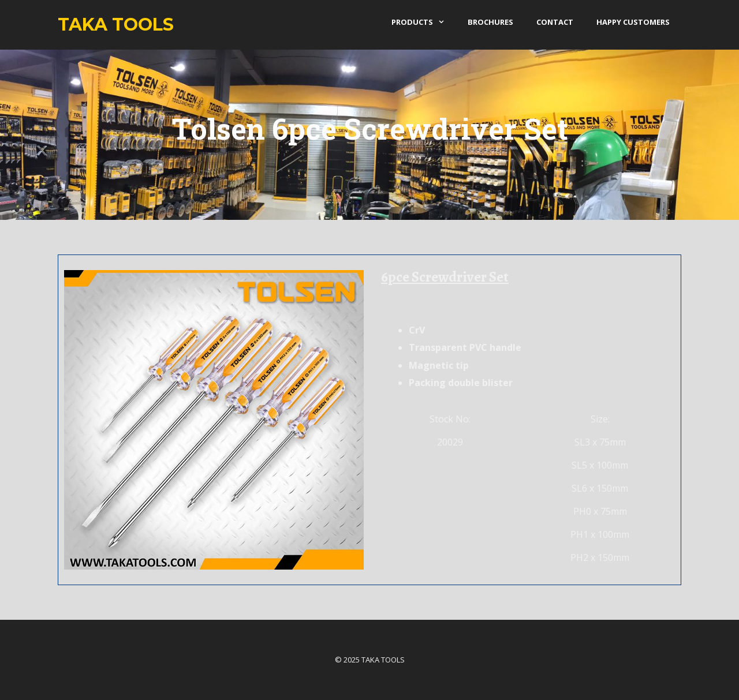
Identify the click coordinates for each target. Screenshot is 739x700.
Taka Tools (116, 25)
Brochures (490, 22)
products (424, 22)
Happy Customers (633, 22)
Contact (555, 22)
